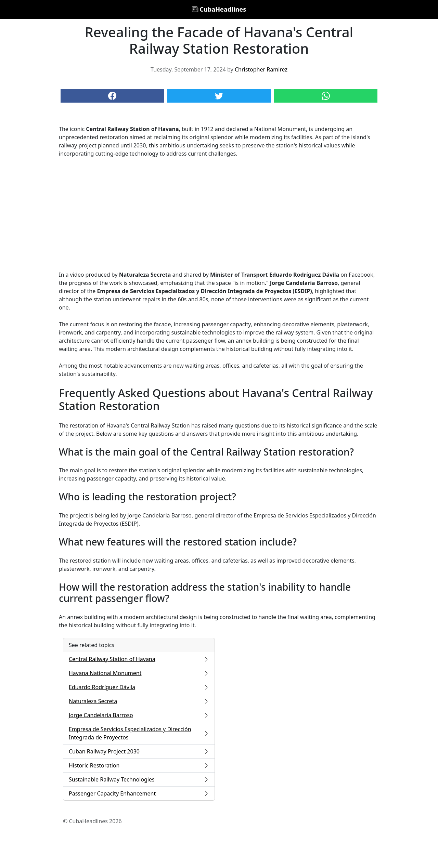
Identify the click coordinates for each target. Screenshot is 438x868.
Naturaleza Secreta (139, 701)
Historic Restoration (139, 765)
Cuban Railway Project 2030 (139, 751)
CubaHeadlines (219, 9)
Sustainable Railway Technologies (139, 779)
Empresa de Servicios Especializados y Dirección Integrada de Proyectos (139, 733)
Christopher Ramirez (261, 69)
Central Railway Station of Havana (139, 659)
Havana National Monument (139, 673)
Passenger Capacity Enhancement (139, 793)
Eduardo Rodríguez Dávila (139, 687)
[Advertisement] (219, 214)
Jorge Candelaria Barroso (139, 715)
